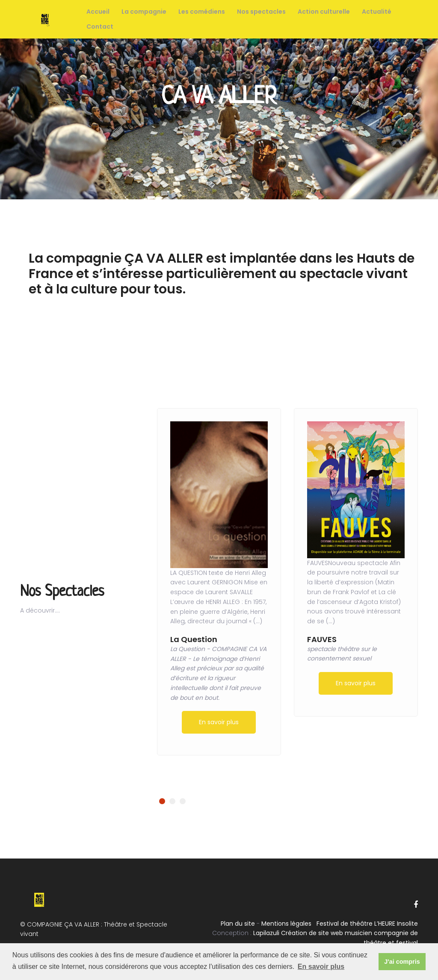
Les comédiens (202, 12)
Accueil (98, 12)
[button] (162, 801)
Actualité (377, 12)
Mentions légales (286, 924)
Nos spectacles (261, 12)
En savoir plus (219, 722)
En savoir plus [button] (321, 967)
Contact (100, 27)
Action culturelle (324, 12)
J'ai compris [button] (402, 962)
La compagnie (144, 12)
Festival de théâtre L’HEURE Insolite (367, 924)
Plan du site (238, 924)
